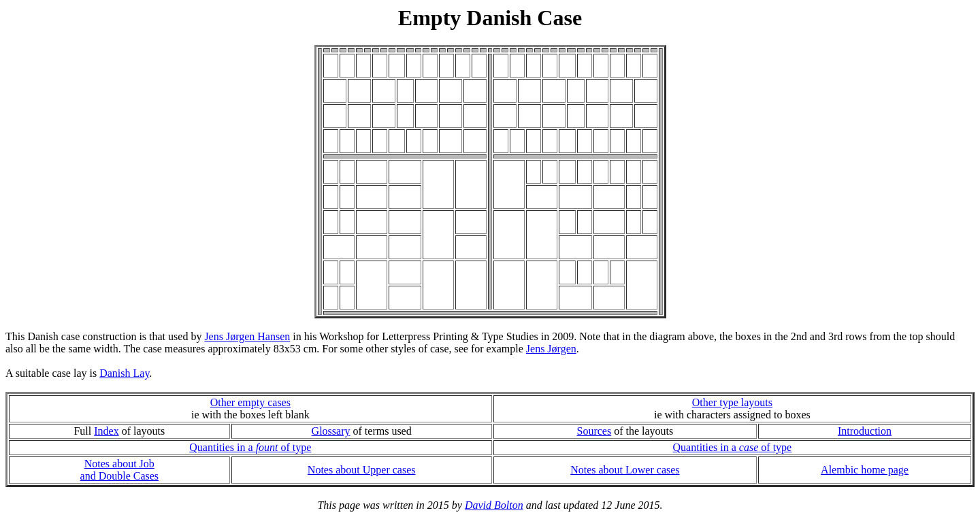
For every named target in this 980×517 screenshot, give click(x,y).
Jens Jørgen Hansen (247, 336)
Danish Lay (124, 373)
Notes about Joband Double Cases (120, 470)
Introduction (865, 431)
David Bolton (494, 505)
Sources (594, 431)
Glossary (331, 431)
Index (106, 431)
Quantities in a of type (250, 447)
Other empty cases (250, 402)
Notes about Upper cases (362, 470)
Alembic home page (865, 470)
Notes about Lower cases (625, 470)
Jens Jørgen (551, 349)
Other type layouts (732, 402)
